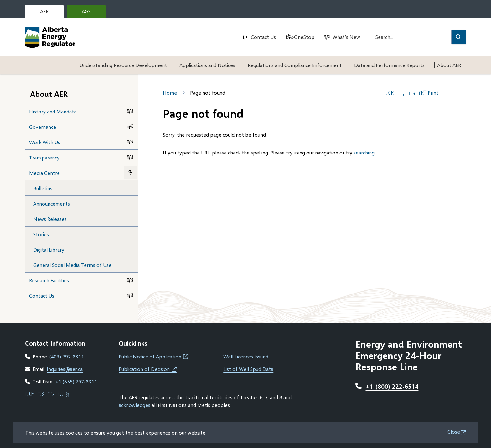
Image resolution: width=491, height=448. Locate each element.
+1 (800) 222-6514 (392, 386)
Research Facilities (49, 280)
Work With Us (45, 142)
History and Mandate (53, 111)
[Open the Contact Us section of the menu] (130, 295)
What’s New (346, 37)
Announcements (52, 203)
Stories (41, 234)
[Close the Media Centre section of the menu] (130, 173)
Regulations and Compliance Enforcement (295, 65)
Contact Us (263, 37)
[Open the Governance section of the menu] (130, 127)
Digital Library (49, 250)
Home (170, 93)
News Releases (50, 219)
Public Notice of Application (153, 356)
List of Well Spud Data (248, 369)
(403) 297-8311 (67, 356)
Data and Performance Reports (389, 65)
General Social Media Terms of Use (72, 265)
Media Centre (44, 173)
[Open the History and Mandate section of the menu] (130, 111)
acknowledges (134, 405)
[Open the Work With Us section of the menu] (130, 142)
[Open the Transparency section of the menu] (130, 157)
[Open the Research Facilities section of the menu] (130, 280)
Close (454, 432)
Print (429, 93)
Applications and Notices (207, 65)
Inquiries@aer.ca (65, 369)
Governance (43, 127)
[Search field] (411, 37)
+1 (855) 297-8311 (76, 381)
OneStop (304, 37)
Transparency (44, 157)
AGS (91, 13)
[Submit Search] (459, 37)
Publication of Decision (148, 369)
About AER (449, 65)
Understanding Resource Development (123, 65)
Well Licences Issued (246, 356)
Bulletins (43, 188)
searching (364, 152)
